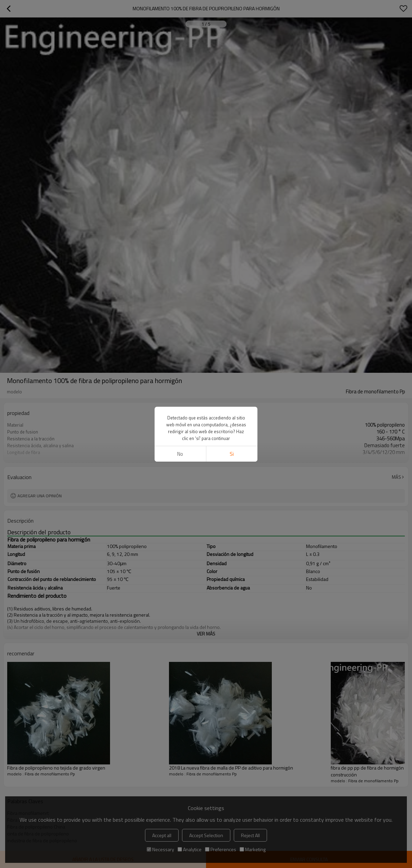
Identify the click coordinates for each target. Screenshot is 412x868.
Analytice (190, 849)
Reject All (250, 835)
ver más (206, 457)
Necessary (160, 849)
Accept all (162, 835)
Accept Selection (206, 835)
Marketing (253, 849)
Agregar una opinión (40, 496)
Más (396, 477)
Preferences (221, 849)
